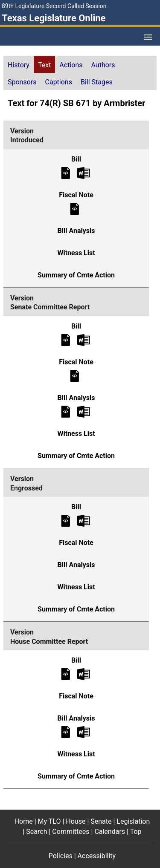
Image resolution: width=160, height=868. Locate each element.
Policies (61, 856)
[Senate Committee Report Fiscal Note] (75, 375)
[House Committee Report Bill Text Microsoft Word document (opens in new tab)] (84, 674)
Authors (103, 65)
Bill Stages (97, 82)
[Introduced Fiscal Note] (75, 208)
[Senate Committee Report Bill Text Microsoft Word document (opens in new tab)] (84, 339)
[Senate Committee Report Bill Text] (66, 339)
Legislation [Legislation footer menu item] (133, 821)
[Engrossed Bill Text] (66, 521)
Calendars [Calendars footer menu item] (110, 832)
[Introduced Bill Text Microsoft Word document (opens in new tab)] (84, 172)
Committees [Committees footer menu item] (71, 832)
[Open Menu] (148, 37)
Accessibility (97, 856)
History (19, 65)
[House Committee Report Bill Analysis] (66, 732)
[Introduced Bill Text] (66, 172)
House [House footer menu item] (76, 821)
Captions (59, 82)
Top (136, 832)
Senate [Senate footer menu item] (101, 821)
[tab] (19, 64)
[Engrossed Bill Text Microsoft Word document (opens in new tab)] (84, 521)
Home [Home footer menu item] (24, 821)
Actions (71, 65)
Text (44, 65)
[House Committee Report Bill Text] (66, 674)
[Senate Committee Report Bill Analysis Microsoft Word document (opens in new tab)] (84, 411)
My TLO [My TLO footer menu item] (49, 821)
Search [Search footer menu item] (36, 832)
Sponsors (22, 82)
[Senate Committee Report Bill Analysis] (66, 411)
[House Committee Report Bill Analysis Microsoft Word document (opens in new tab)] (84, 732)
